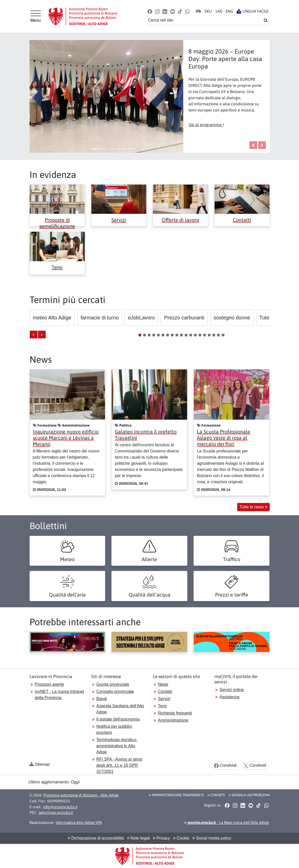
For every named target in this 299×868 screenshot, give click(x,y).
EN (229, 11)
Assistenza (229, 697)
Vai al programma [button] (206, 125)
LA (219, 11)
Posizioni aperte (49, 684)
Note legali (138, 838)
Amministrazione (173, 720)
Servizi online (232, 690)
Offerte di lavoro (180, 220)
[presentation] (34, 335)
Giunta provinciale (113, 684)
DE (208, 11)
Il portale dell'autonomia (118, 719)
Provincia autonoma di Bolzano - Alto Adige (81, 795)
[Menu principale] (36, 16)
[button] (150, 11)
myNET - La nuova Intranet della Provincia (59, 695)
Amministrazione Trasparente (176, 795)
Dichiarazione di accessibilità (96, 838)
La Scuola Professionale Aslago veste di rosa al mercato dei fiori (224, 438)
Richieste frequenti (175, 713)
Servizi (119, 220)
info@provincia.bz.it (60, 807)
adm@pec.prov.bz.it (56, 813)
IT (198, 11)
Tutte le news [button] (253, 507)
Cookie (181, 838)
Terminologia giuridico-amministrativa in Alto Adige (117, 746)
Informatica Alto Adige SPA (79, 822)
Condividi (225, 766)
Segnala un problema (249, 795)
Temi (57, 267)
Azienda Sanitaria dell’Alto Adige (120, 709)
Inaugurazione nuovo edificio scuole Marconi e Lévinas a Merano (66, 438)
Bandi (102, 699)
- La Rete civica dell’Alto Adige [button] (227, 822)
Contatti (242, 220)
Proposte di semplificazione (57, 223)
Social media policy (212, 838)
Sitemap (42, 764)
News (163, 684)
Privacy (161, 838)
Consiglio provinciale (115, 692)
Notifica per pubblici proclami (114, 729)
